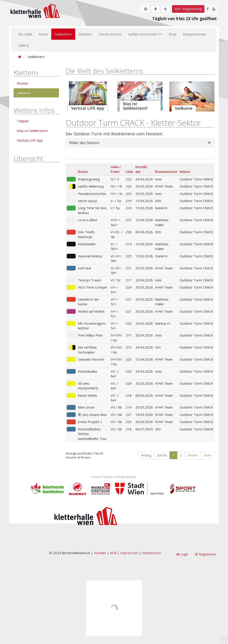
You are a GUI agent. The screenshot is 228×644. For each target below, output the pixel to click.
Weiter (193, 455)
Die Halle (25, 34)
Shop (172, 34)
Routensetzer (166, 171)
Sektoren (24, 93)
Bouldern (85, 34)
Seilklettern (63, 34)
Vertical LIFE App (30, 140)
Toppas (23, 121)
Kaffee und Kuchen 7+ (145, 34)
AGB (113, 553)
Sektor (185, 171)
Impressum (129, 553)
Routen (23, 83)
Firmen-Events (110, 34)
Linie (129, 171)
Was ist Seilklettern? (32, 131)
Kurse (43, 34)
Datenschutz (151, 553)
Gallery (24, 45)
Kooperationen (194, 34)
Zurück (162, 455)
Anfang (146, 455)
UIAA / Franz (116, 169)
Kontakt (100, 553)
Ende (208, 455)
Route (83, 171)
